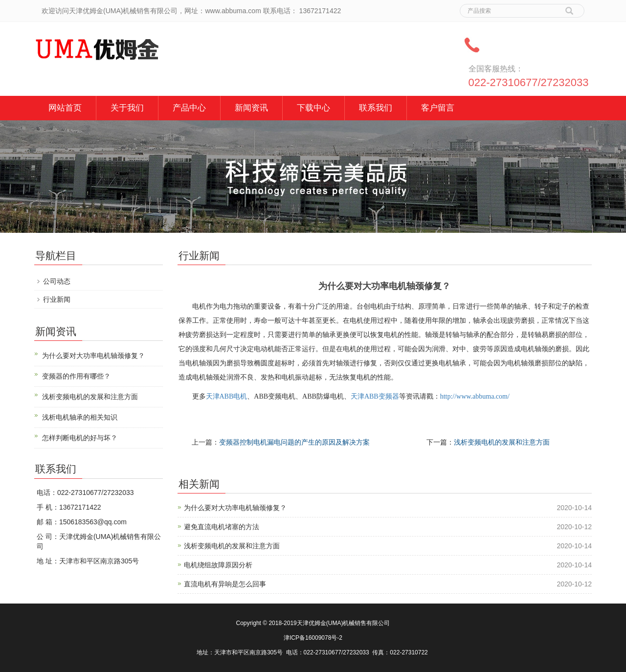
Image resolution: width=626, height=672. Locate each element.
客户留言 (438, 108)
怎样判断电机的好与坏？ (80, 438)
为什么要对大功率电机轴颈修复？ (235, 508)
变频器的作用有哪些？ (76, 376)
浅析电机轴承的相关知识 (80, 417)
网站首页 (65, 108)
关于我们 (127, 108)
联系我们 (376, 108)
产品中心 (189, 108)
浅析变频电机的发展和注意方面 (502, 442)
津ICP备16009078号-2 (313, 638)
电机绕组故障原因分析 (218, 565)
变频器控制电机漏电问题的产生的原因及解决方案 (294, 442)
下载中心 (313, 108)
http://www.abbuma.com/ (475, 396)
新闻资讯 (251, 108)
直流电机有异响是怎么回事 (225, 584)
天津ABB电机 (227, 396)
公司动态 (57, 281)
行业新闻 (57, 299)
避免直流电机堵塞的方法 (222, 527)
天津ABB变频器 (375, 396)
